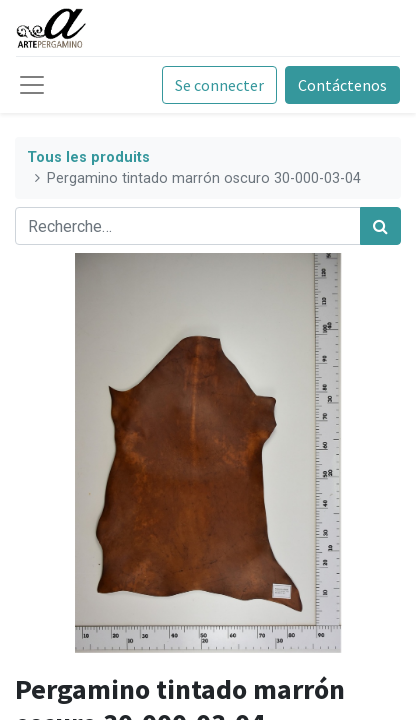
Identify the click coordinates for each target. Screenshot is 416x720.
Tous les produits (88, 157)
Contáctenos (342, 85)
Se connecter (219, 85)
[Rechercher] (380, 226)
